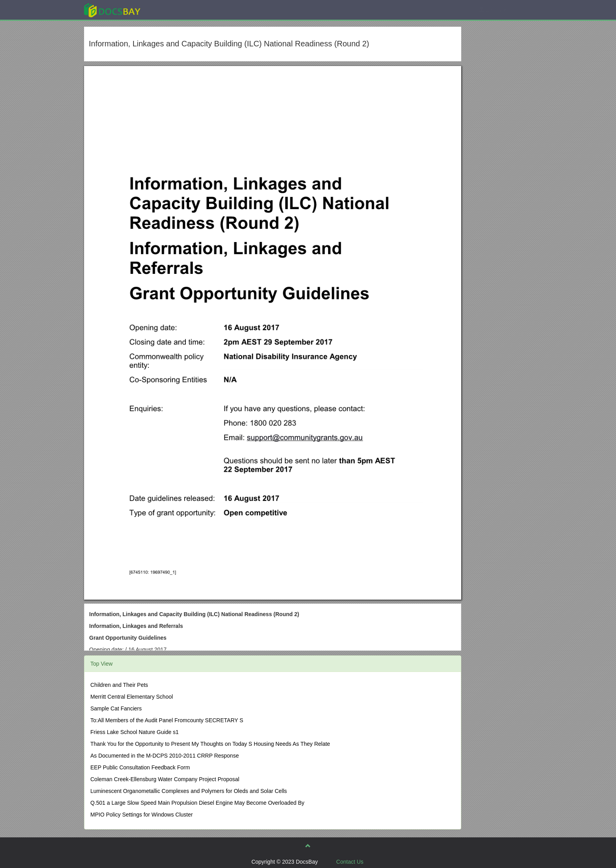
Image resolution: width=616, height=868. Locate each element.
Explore (171, 10)
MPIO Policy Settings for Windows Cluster (142, 815)
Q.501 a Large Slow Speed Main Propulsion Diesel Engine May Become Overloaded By (197, 803)
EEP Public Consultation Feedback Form (140, 767)
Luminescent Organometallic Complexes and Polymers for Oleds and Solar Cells (189, 791)
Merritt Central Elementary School (132, 697)
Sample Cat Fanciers (116, 708)
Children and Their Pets (119, 685)
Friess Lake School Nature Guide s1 (135, 732)
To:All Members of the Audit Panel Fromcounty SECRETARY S (167, 720)
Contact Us (350, 862)
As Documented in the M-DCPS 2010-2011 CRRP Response (165, 756)
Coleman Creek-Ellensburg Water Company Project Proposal (165, 779)
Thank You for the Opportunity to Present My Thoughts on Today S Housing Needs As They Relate (210, 744)
